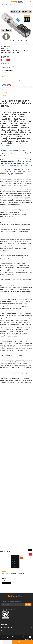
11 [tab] (23, 40)
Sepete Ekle (22, 642)
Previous (2, 25)
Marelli (5, 48)
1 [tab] (7, 40)
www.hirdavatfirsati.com (7, 152)
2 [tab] (9, 40)
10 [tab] (22, 40)
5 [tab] (14, 40)
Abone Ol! (28, 604)
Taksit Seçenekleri (6, 93)
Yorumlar (4, 95)
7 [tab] (17, 40)
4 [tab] (12, 40)
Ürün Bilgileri (6, 90)
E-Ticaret (27, 640)
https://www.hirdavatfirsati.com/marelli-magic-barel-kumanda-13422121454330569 (16, 166)
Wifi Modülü (6, 145)
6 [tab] (15, 40)
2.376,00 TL (7, 579)
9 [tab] (20, 40)
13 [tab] (26, 40)
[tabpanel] (16, 25)
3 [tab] (10, 40)
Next (31, 25)
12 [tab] (25, 40)
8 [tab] (18, 40)
